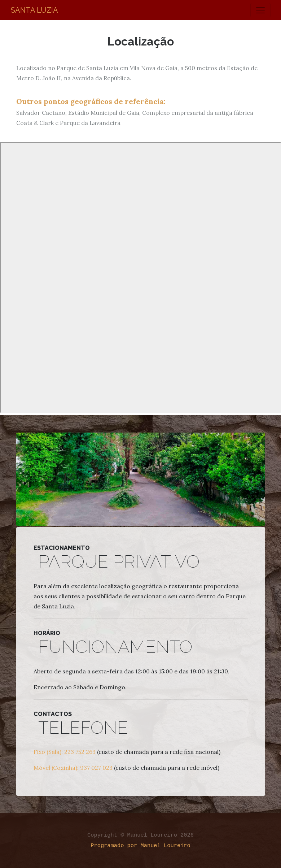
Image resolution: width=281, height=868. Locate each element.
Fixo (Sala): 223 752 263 (65, 752)
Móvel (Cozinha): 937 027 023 (73, 768)
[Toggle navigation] (260, 10)
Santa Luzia (34, 10)
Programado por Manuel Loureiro (140, 846)
